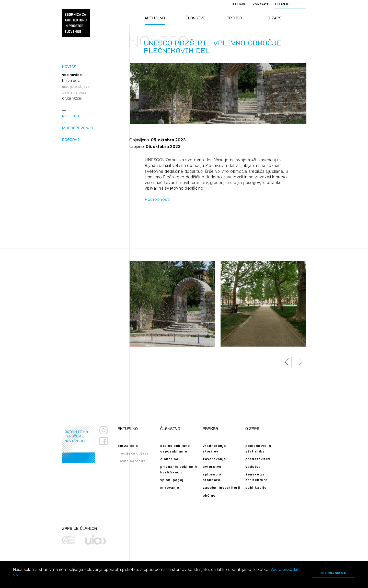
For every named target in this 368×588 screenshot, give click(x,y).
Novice (69, 66)
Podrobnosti (157, 199)
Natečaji (71, 116)
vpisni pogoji (172, 480)
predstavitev (258, 459)
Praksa (234, 18)
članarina (169, 459)
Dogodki (71, 139)
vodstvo (253, 467)
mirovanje (170, 487)
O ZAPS (275, 18)
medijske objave (76, 87)
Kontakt (261, 4)
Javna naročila (74, 92)
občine (209, 495)
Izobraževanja (78, 128)
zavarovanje (214, 459)
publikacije (256, 487)
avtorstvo (212, 467)
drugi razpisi (72, 98)
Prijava (239, 4)
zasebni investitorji (222, 487)
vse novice (72, 75)
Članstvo (195, 18)
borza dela (71, 81)
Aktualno (155, 18)
